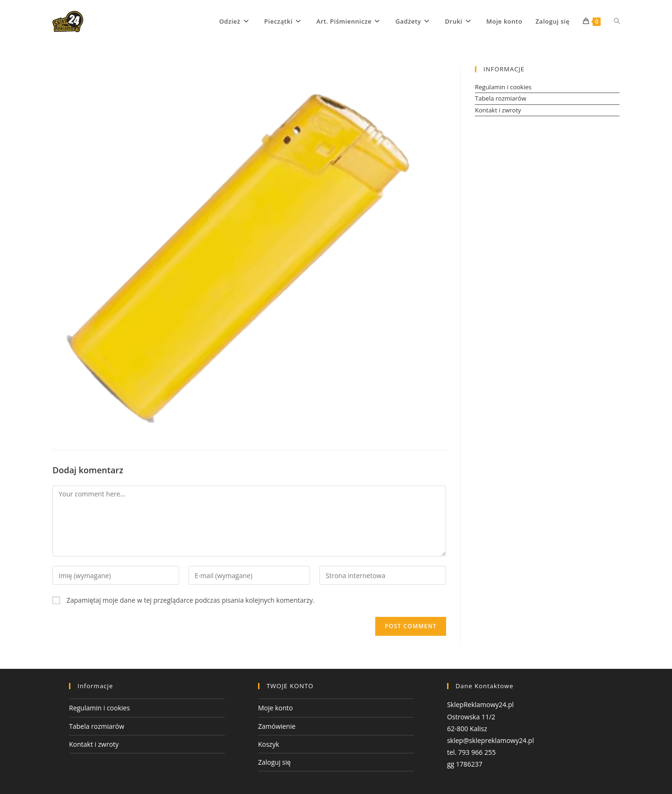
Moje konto (276, 708)
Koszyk (269, 744)
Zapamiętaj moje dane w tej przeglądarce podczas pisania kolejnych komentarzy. (191, 600)
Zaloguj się (274, 762)
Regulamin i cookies (503, 87)
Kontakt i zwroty (498, 110)
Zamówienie (277, 726)
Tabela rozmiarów (501, 98)
